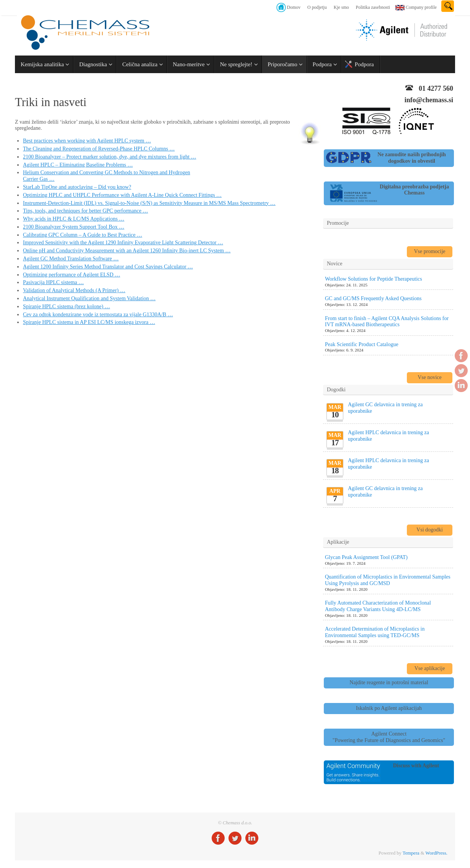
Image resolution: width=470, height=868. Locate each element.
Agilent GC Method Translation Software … (71, 259)
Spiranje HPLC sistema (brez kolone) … (66, 306)
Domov (294, 7)
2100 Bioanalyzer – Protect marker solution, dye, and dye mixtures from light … (110, 157)
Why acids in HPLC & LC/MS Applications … (74, 219)
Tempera (411, 853)
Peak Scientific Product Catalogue (362, 344)
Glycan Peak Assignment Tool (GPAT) (366, 557)
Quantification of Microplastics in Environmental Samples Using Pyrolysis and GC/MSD (388, 580)
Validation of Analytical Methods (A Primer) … (74, 290)
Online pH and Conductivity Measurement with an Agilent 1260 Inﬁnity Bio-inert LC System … (127, 251)
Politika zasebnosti (373, 7)
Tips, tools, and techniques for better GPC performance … (86, 211)
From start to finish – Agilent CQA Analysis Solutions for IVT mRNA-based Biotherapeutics (387, 322)
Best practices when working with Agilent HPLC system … (87, 141)
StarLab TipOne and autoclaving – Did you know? (77, 187)
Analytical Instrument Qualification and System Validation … (89, 298)
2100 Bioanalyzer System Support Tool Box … (74, 227)
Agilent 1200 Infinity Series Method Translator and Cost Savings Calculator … (108, 267)
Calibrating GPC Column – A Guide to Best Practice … (82, 235)
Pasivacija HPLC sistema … (53, 282)
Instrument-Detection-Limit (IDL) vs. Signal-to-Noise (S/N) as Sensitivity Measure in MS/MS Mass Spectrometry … (149, 203)
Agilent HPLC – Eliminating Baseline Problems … (78, 165)
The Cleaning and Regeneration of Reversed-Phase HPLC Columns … (99, 149)
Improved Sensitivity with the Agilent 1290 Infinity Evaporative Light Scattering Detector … (123, 243)
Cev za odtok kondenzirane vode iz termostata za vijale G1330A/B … (98, 315)
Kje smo (341, 7)
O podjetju (317, 7)
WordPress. (437, 853)
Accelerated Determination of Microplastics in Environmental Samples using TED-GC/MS (375, 632)
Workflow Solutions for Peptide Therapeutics (374, 279)
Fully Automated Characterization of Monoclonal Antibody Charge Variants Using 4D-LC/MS (378, 606)
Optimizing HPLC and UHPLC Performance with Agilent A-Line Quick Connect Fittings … (122, 195)
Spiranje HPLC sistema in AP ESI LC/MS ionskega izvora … (89, 322)
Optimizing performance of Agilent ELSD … (72, 275)
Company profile (421, 7)
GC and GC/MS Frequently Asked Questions (373, 298)
